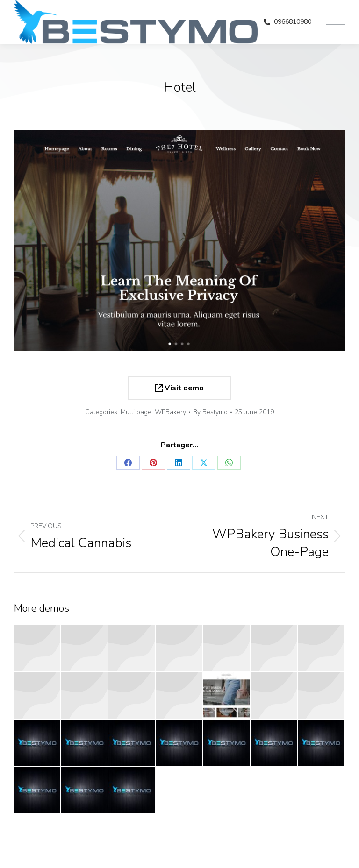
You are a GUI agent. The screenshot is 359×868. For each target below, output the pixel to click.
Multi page (136, 412)
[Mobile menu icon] (336, 22)
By (210, 412)
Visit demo (179, 388)
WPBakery (170, 412)
